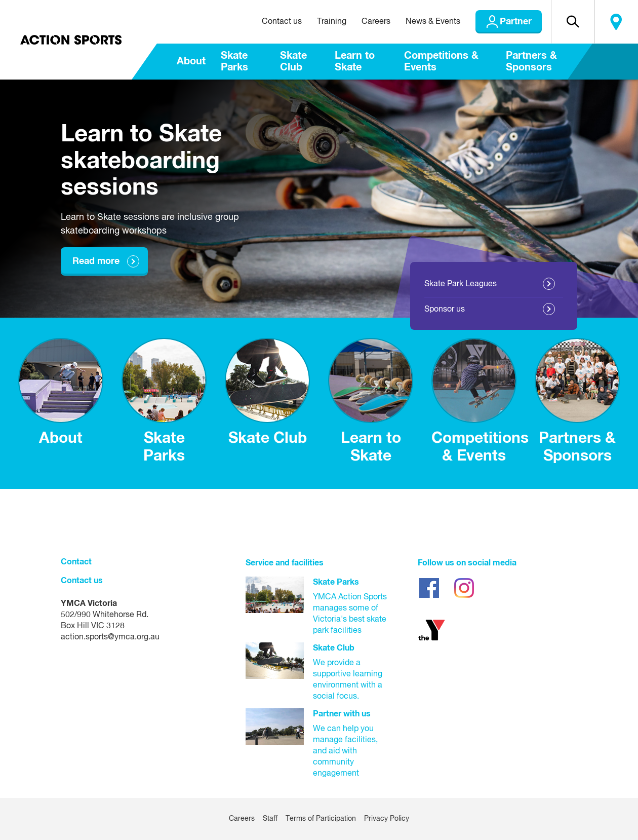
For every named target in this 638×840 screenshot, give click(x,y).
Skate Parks (234, 62)
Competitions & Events (441, 62)
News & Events (433, 22)
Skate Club (293, 62)
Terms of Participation (321, 819)
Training (332, 22)
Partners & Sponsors (531, 62)
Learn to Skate (355, 62)
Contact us (282, 22)
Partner (516, 22)
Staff (270, 819)
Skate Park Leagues (461, 284)
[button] (573, 22)
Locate (616, 22)
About (191, 61)
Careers (376, 22)
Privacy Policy (387, 819)
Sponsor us (445, 310)
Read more (96, 261)
